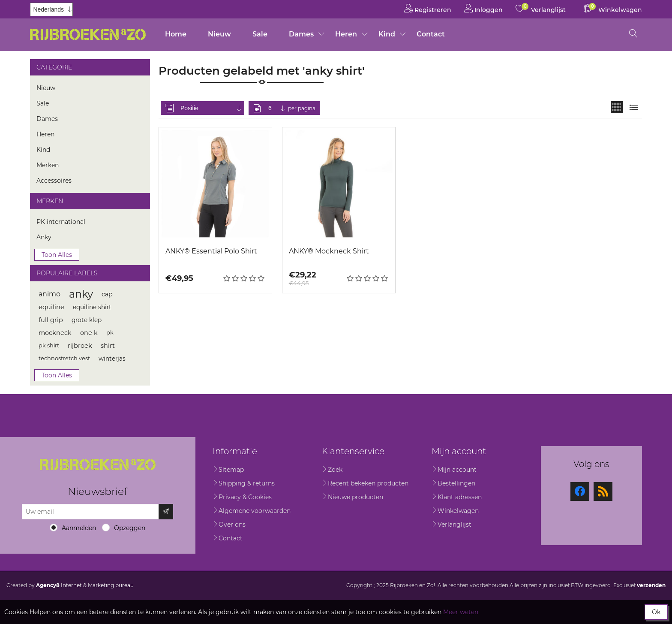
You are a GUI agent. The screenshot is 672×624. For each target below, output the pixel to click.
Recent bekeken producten (368, 483)
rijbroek (80, 346)
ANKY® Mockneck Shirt (329, 251)
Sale (260, 34)
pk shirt (49, 345)
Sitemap (231, 470)
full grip (51, 320)
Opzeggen (130, 528)
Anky (44, 237)
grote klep (87, 320)
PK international (61, 222)
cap (107, 294)
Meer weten (461, 612)
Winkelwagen (458, 511)
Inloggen (483, 8)
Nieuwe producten (355, 497)
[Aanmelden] (90, 512)
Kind (387, 34)
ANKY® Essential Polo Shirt (211, 251)
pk (110, 333)
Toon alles (57, 255)
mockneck (55, 333)
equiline (51, 307)
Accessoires (54, 181)
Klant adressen (460, 497)
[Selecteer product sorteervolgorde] (211, 108)
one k (89, 333)
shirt (108, 346)
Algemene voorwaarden (255, 511)
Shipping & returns (247, 483)
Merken (48, 165)
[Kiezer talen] (51, 9)
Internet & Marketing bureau (85, 585)
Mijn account (457, 470)
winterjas (112, 359)
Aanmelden (79, 528)
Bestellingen (456, 483)
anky (81, 294)
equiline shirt (92, 307)
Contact (431, 34)
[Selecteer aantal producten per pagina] (277, 108)
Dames (301, 34)
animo (49, 294)
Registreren (428, 8)
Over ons (232, 525)
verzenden (651, 585)
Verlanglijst (454, 525)
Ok (656, 612)
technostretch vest (64, 358)
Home (176, 34)
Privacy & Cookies (245, 497)
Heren (346, 34)
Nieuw (219, 34)
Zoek (335, 470)
